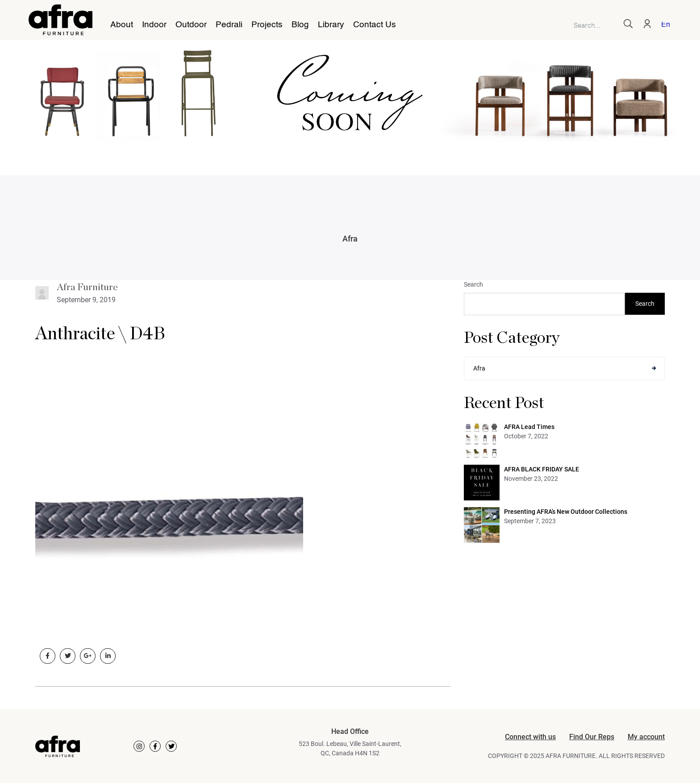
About (122, 25)
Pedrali (229, 25)
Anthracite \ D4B (100, 334)
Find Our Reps (592, 737)
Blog (300, 25)
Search (473, 284)
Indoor (154, 25)
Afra (350, 239)
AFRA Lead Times (529, 427)
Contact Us (375, 25)
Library (331, 25)
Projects (267, 25)
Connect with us (530, 737)
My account (646, 737)
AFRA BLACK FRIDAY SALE (542, 469)
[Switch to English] (664, 25)
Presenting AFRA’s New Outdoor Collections (566, 512)
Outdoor (191, 25)
